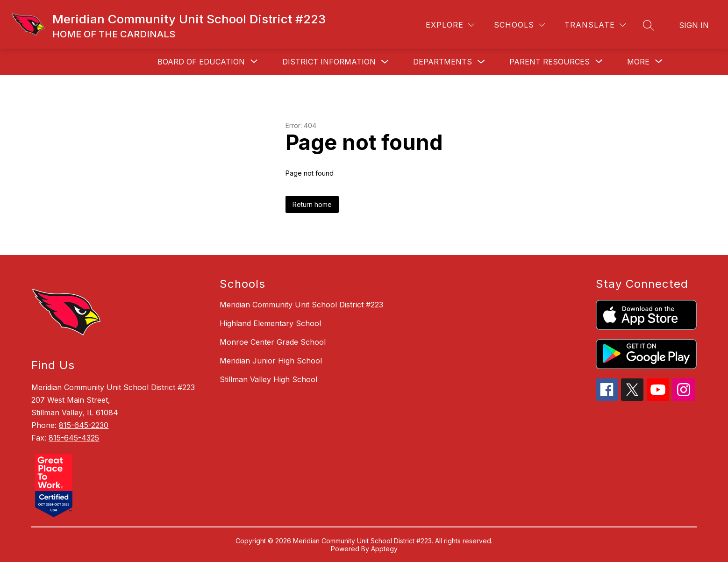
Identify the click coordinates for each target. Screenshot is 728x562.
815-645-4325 (74, 438)
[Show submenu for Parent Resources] (550, 62)
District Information (329, 62)
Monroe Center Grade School (273, 342)
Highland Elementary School (270, 323)
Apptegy (384, 549)
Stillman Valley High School (268, 379)
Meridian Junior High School (271, 361)
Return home (312, 204)
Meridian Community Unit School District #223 (301, 305)
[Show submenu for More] (638, 62)
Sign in (694, 25)
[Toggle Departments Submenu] (481, 62)
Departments (443, 62)
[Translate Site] (595, 25)
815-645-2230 (84, 425)
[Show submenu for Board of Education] (201, 62)
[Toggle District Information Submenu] (385, 62)
